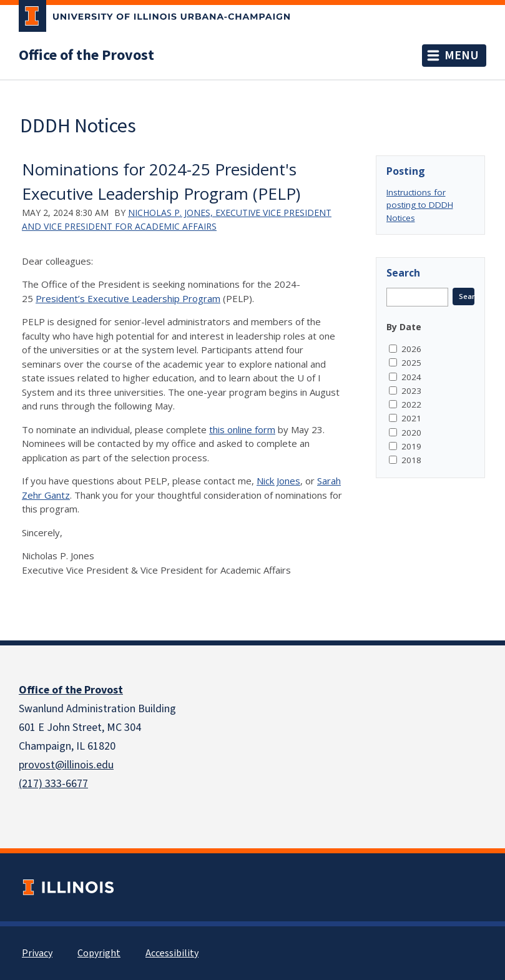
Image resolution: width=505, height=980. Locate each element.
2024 (411, 377)
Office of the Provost (86, 56)
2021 (411, 418)
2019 (411, 446)
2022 (411, 404)
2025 (411, 363)
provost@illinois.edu (66, 765)
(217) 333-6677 (53, 784)
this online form (242, 429)
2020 (411, 433)
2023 (411, 391)
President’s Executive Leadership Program (128, 298)
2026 (411, 349)
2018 (411, 460)
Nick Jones (278, 481)
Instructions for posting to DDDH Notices (420, 205)
